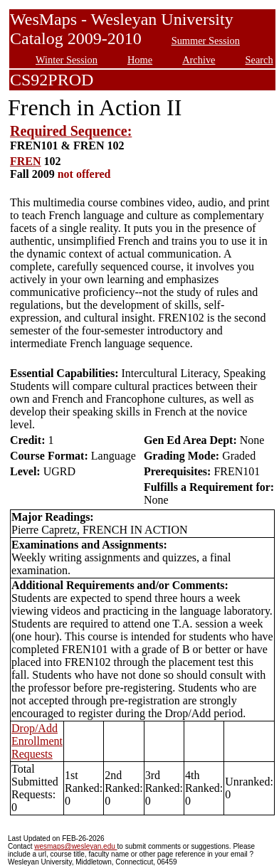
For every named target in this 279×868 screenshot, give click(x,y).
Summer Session (206, 41)
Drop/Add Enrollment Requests (37, 741)
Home (140, 60)
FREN (26, 161)
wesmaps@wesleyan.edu (75, 846)
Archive (199, 60)
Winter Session (67, 60)
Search (259, 60)
